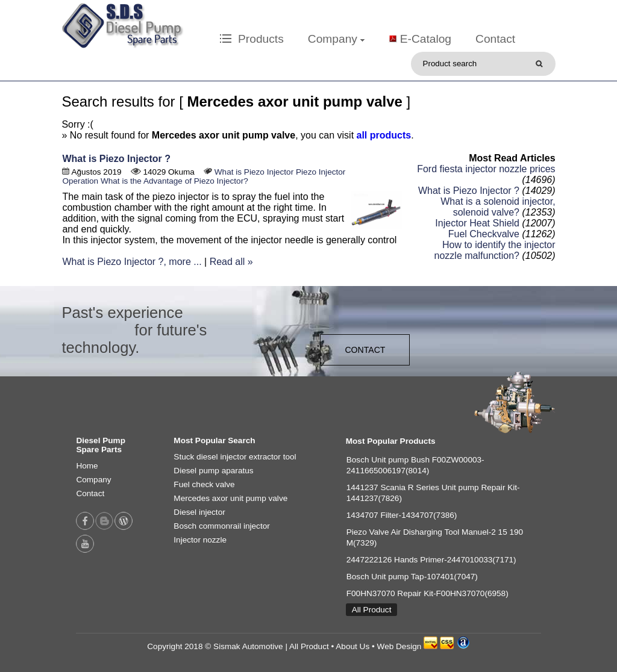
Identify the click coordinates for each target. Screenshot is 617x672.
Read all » (231, 262)
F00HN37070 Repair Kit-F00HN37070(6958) (428, 593)
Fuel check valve (204, 484)
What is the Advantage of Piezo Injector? (174, 181)
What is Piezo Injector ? (116, 159)
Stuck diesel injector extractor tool (235, 457)
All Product (372, 610)
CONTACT (365, 350)
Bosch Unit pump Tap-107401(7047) (412, 577)
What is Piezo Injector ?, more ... (132, 262)
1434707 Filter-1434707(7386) (402, 515)
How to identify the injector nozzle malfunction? (495, 250)
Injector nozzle (200, 540)
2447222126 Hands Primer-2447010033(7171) (431, 560)
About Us (352, 646)
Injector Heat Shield (477, 223)
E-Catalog (426, 39)
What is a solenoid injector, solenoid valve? (498, 207)
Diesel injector (199, 512)
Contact (495, 39)
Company (336, 39)
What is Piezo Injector (254, 172)
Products (252, 39)
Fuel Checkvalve (484, 234)
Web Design (399, 646)
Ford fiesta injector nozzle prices (486, 169)
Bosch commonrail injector (221, 526)
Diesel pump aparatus (213, 471)
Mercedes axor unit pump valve (230, 498)
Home (87, 466)
